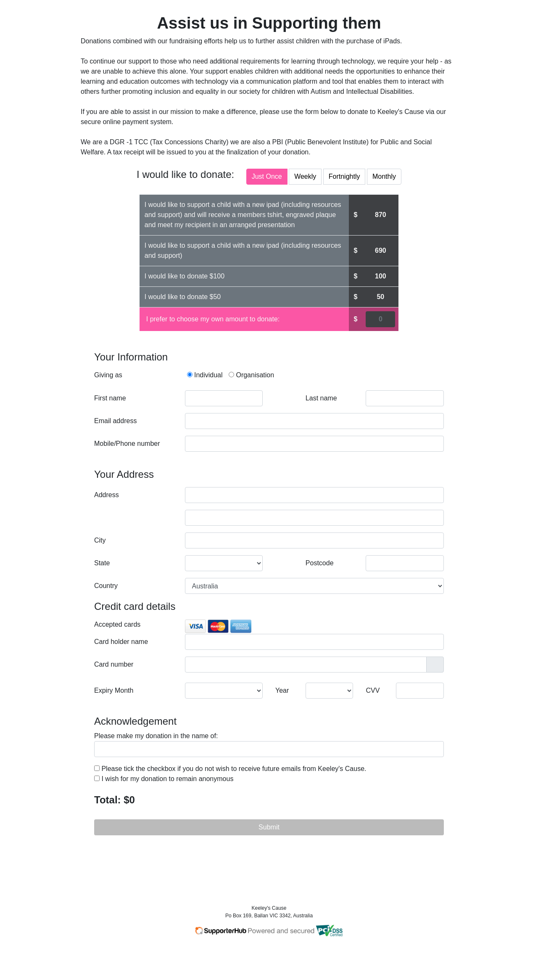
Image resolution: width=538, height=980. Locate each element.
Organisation (251, 375)
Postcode (320, 563)
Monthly (384, 176)
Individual (205, 375)
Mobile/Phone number (127, 444)
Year (282, 690)
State (102, 563)
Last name (321, 398)
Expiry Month (114, 690)
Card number (114, 664)
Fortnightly (344, 176)
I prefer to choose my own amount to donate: (213, 319)
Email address (115, 421)
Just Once (267, 176)
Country (106, 586)
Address (107, 495)
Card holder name (121, 642)
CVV (373, 690)
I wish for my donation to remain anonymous (164, 779)
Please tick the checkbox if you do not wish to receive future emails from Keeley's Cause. (230, 769)
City (100, 540)
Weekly (305, 176)
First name (110, 398)
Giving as (108, 375)
